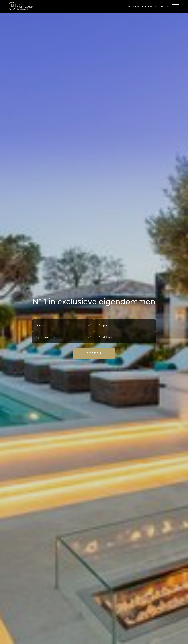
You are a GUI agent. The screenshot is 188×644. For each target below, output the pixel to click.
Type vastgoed (47, 337)
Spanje (41, 325)
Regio (102, 325)
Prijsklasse (106, 337)
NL (165, 6)
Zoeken (94, 353)
